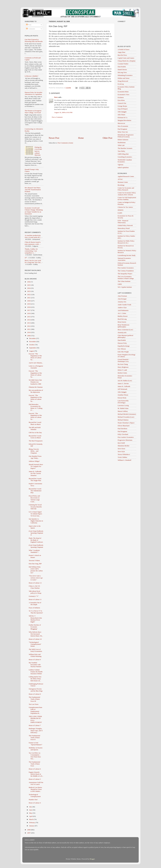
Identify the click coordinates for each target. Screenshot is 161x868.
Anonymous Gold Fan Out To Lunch (36, 783)
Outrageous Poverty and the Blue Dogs (36, 690)
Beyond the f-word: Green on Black (35, 437)
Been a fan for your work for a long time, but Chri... (33, 261)
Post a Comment (57, 117)
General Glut (122, 103)
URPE (120, 284)
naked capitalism (123, 167)
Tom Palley (121, 151)
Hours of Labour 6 (35, 769)
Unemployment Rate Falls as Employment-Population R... (36, 710)
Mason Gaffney (123, 411)
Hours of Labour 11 (35, 599)
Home (81, 138)
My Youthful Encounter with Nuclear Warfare (35, 665)
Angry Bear (121, 52)
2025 (29, 285)
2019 (29, 304)
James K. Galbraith (124, 386)
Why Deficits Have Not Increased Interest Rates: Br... (36, 634)
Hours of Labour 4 (35, 803)
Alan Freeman (122, 296)
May (31, 813)
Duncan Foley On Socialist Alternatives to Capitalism (33, 93)
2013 (29, 323)
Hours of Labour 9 (35, 660)
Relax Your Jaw (123, 132)
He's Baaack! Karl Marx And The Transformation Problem (33, 190)
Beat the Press (122, 55)
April (31, 816)
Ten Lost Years (34, 704)
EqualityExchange (124, 346)
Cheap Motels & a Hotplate (127, 61)
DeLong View (122, 72)
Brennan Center (123, 182)
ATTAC (120, 179)
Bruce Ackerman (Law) (125, 330)
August (32, 351)
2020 (29, 301)
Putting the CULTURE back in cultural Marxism (38, 151)
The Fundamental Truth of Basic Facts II (34, 738)
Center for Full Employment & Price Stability (127, 198)
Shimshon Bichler (124, 446)
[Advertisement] (80, 130)
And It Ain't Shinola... (36, 363)
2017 (29, 310)
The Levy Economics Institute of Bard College (126, 277)
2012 (29, 326)
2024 (29, 288)
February (32, 823)
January (32, 826)
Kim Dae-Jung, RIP (35, 564)
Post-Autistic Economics (126, 268)
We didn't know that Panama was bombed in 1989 (35, 382)
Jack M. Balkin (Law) (125, 381)
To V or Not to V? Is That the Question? (36, 612)
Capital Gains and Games (126, 58)
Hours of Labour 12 (35, 583)
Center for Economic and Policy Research (126, 189)
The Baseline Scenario (125, 148)
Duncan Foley (122, 343)
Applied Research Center (126, 176)
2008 (29, 830)
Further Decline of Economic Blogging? (35, 627)
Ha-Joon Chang (123, 364)
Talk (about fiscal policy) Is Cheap (35, 592)
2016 (29, 313)
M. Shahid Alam (123, 408)
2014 (29, 320)
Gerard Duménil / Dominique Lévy (123, 360)
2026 (29, 282)
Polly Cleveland (123, 434)
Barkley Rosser (123, 316)
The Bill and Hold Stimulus (35, 428)
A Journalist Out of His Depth (35, 604)
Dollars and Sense (124, 78)
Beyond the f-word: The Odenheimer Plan (35, 491)
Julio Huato (121, 115)
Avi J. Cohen (122, 313)
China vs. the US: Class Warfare (34, 587)
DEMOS (121, 210)
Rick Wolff (121, 443)
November (33, 342)
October (32, 345)
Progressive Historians (125, 440)
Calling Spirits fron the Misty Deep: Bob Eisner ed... (35, 679)
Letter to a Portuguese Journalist (36, 367)
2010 (29, 332)
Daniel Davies (122, 70)
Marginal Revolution (124, 120)
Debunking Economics (125, 75)
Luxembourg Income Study (127, 255)
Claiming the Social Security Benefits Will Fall (35, 507)
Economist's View (124, 95)
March (31, 819)
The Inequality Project (125, 274)
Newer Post (54, 138)
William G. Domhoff (124, 460)
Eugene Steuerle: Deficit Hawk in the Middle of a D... (36, 774)
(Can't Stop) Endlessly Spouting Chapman (36, 546)
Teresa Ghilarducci (124, 454)
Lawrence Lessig (123, 405)
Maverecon (121, 123)
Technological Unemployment (35, 795)
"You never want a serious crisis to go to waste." (36, 578)
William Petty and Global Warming (35, 655)
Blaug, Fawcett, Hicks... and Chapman (34, 451)
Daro (56, 97)
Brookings (121, 185)
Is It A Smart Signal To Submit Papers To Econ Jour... (35, 514)
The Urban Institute (124, 281)
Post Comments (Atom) (65, 143)
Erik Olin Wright (123, 352)
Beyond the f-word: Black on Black (35, 423)
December (33, 338)
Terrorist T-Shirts (34, 560)
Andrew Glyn (122, 308)
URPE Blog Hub (123, 154)
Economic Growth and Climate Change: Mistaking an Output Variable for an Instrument (34, 211)
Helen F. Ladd (122, 370)
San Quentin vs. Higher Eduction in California (36, 521)
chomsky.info (122, 333)
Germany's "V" (34, 596)
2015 (29, 317)
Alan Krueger (122, 299)
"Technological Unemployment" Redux (35, 644)
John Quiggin (122, 112)
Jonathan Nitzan (123, 395)
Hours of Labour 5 (35, 779)
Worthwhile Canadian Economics (125, 161)
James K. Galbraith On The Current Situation (35, 473)
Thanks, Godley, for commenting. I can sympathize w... (31, 251)
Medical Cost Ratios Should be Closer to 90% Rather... (35, 789)
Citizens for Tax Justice (125, 207)
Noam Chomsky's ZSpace (126, 423)
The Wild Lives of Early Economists (35, 650)
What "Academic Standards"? (34, 551)
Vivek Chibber (122, 457)
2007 (29, 833)
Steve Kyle (121, 451)
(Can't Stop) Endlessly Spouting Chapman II (36, 533)
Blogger (92, 859)
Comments (31, 29)
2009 (29, 336)
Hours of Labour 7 (35, 725)
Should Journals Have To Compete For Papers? (36, 466)
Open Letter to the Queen (35, 527)
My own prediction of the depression (36, 391)
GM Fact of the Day (35, 432)
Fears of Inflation (34, 608)
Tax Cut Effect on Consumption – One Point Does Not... (35, 756)
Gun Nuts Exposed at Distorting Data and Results (34, 40)
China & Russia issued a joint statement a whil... (33, 243)
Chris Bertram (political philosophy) (125, 336)
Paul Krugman (122, 129)
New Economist (123, 126)
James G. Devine (123, 383)
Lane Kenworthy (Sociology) (123, 402)
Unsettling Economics (125, 157)
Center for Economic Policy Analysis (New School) (127, 194)
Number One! (33, 800)
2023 (29, 291)
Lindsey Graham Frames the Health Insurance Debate (36, 672)
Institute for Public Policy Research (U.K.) (126, 242)
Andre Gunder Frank (124, 305)
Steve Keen (121, 449)
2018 (29, 307)
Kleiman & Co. (123, 117)
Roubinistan (122, 142)
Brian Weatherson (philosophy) (124, 326)
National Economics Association (124, 259)
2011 (29, 329)
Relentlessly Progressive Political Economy (126, 136)
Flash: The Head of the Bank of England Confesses (36, 540)
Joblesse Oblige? (34, 461)
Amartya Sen (122, 302)
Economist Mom (123, 92)
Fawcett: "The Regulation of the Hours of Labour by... (35, 357)
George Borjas (122, 106)
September (33, 348)
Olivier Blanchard (124, 426)
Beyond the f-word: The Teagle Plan (35, 479)
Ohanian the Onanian (36, 387)
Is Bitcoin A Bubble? (31, 76)
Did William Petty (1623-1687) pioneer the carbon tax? (36, 570)
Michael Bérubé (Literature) (127, 414)
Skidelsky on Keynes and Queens (36, 749)
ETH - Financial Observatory (123, 222)
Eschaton (121, 97)
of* (26, 258)
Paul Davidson (122, 429)
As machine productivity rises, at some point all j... (33, 236)
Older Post (107, 138)
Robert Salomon (123, 140)
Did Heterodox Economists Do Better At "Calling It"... (36, 407)
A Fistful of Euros (124, 49)
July (31, 807)
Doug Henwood (123, 81)
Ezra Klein (121, 100)
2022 (29, 295)
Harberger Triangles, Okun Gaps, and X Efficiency (36, 730)
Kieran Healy (122, 398)
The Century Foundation (126, 271)
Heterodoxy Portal (124, 228)
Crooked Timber (123, 64)
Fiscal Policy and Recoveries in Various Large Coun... (34, 499)
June (31, 810)
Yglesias (121, 165)
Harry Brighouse (123, 367)
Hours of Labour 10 (35, 639)
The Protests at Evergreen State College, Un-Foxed (33, 112)
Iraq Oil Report (123, 109)
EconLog (121, 84)
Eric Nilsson (122, 349)
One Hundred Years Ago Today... (35, 457)
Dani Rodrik (122, 67)
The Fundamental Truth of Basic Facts (34, 764)
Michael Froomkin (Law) (126, 417)
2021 (29, 298)
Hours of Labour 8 (35, 694)
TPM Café (121, 145)
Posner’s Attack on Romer (35, 556)
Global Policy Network (125, 225)
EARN (120, 213)
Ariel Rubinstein (123, 310)
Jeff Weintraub (122, 389)
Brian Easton (122, 322)
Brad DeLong (122, 319)
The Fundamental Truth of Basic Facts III (34, 699)
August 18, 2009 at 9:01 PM (63, 112)
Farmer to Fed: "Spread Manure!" (36, 744)
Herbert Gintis (122, 373)
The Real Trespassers (36, 441)
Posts (29, 25)
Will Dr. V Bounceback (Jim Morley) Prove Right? (35, 619)
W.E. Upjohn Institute (125, 287)
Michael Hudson (123, 420)
